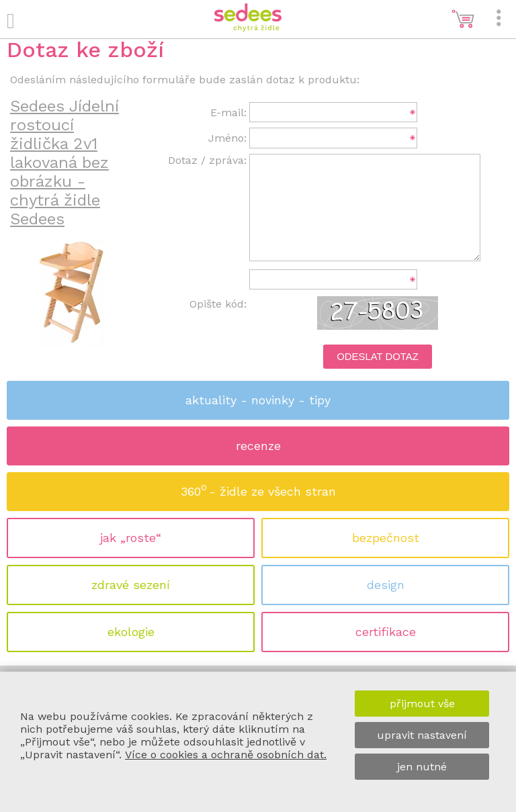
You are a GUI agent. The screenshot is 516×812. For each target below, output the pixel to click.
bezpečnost (386, 538)
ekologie (131, 632)
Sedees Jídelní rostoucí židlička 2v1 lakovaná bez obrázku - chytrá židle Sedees (64, 163)
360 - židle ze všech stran (258, 487)
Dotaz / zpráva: (207, 160)
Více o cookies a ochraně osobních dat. (226, 755)
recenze (258, 446)
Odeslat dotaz (378, 357)
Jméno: (227, 138)
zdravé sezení (131, 585)
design (386, 585)
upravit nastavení (422, 735)
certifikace (386, 632)
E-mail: (228, 112)
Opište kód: (218, 304)
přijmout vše (422, 704)
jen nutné (422, 767)
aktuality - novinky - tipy (258, 400)
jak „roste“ (131, 538)
